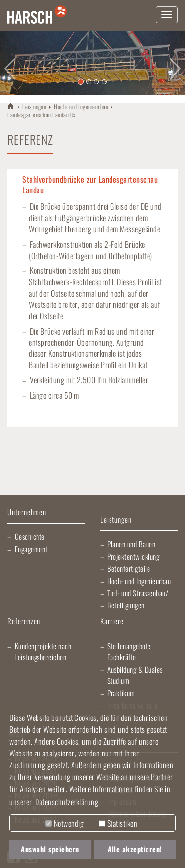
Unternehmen (27, 512)
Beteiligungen (126, 605)
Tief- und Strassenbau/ (138, 593)
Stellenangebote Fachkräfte (129, 652)
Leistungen (34, 106)
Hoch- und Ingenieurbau (81, 106)
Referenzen (24, 622)
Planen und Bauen (131, 544)
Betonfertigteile (129, 568)
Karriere (112, 622)
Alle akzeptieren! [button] (135, 849)
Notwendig (65, 823)
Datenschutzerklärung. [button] (68, 802)
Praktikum (121, 693)
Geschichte (30, 536)
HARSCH (11, 106)
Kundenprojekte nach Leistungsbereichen (43, 652)
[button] (9, 63)
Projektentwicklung (133, 556)
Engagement (31, 549)
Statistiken (118, 823)
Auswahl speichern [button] (50, 849)
